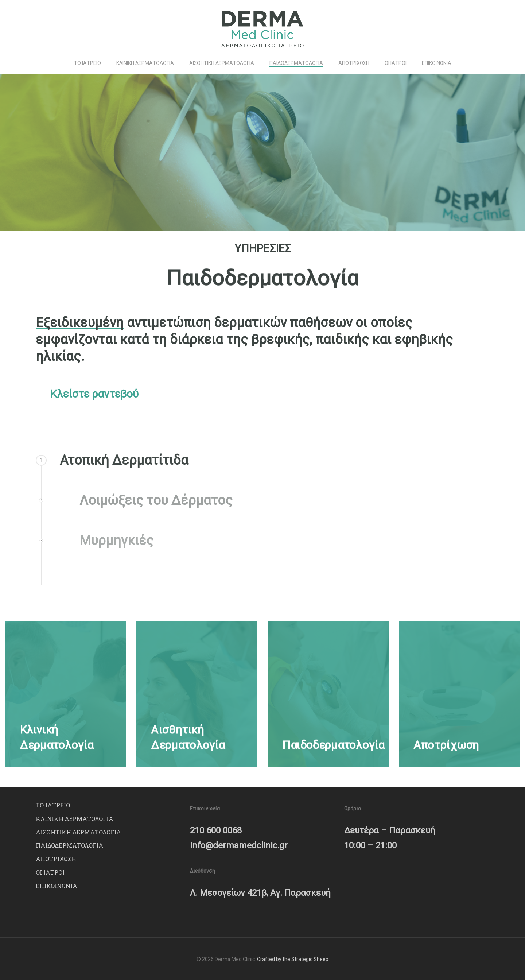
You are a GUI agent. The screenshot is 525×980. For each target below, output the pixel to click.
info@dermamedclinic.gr (239, 845)
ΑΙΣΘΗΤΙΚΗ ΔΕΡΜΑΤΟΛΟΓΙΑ (78, 832)
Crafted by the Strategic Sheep (293, 959)
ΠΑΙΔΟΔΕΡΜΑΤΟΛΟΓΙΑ (69, 845)
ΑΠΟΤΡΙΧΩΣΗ (56, 859)
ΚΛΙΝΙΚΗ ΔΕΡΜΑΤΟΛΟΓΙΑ (75, 819)
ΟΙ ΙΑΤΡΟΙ (50, 872)
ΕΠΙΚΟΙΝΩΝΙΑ (57, 886)
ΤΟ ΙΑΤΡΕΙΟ (53, 805)
